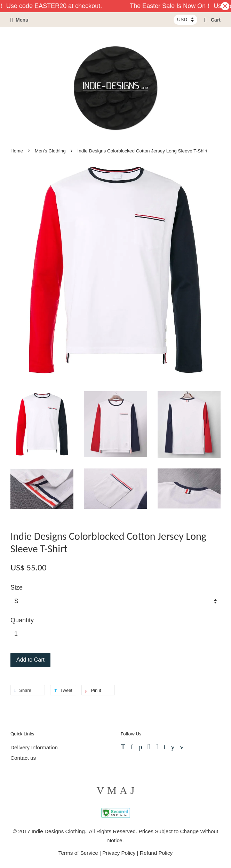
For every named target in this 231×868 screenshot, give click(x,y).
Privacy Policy (119, 853)
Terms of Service (78, 853)
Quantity (22, 620)
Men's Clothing (50, 151)
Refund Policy (156, 853)
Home (17, 151)
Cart (212, 20)
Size (17, 587)
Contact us (23, 758)
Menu (19, 20)
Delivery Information (34, 747)
